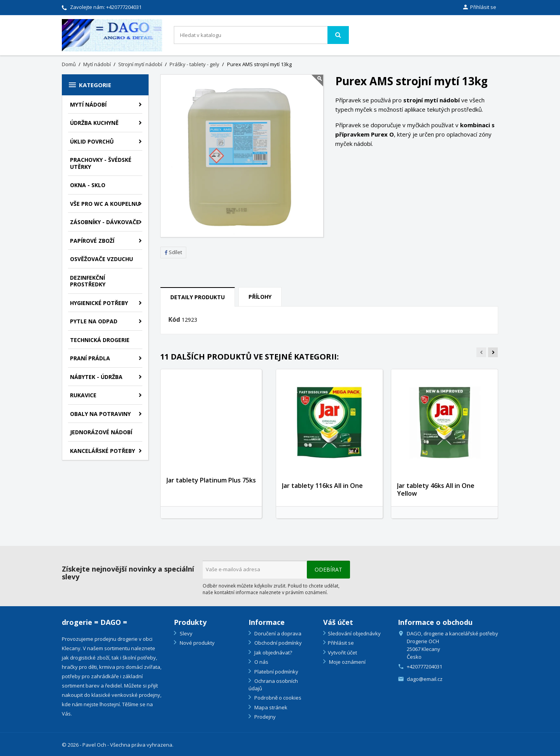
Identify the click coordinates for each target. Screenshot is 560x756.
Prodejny (264, 717)
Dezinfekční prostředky (88, 281)
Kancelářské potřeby (102, 451)
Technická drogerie (100, 340)
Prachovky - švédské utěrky (101, 163)
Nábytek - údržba (96, 377)
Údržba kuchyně (94, 123)
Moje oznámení (347, 662)
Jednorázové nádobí (101, 432)
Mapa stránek (270, 707)
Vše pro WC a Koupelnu (105, 204)
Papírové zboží (92, 241)
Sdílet (173, 252)
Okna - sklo (88, 185)
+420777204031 (124, 7)
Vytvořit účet (342, 653)
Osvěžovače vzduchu (101, 259)
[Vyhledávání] (261, 35)
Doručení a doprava (277, 633)
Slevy (185, 633)
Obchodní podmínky (277, 643)
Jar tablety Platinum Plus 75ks (211, 480)
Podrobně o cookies (277, 698)
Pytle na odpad (94, 321)
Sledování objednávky (354, 633)
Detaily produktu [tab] (198, 297)
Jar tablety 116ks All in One (322, 486)
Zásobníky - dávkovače (105, 222)
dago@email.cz (425, 679)
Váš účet (338, 622)
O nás (261, 662)
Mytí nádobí (88, 104)
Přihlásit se (341, 643)
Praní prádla (90, 358)
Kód (174, 320)
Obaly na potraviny (100, 414)
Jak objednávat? (273, 653)
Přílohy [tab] (260, 297)
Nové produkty (197, 643)
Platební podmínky (276, 672)
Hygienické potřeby (99, 303)
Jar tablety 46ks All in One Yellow (436, 489)
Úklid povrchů (92, 141)
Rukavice (83, 395)
